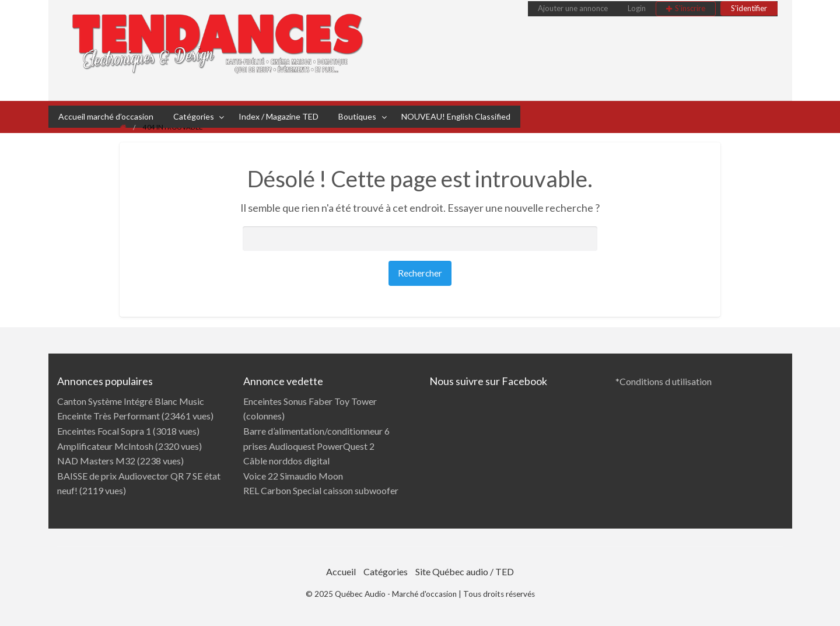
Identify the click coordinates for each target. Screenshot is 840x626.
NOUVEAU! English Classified (456, 116)
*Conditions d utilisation (664, 381)
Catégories (194, 116)
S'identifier (749, 8)
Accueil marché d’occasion (106, 116)
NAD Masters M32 (96, 461)
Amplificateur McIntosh (105, 446)
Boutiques (357, 116)
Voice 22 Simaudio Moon (293, 476)
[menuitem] (573, 9)
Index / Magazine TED (279, 116)
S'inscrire (690, 8)
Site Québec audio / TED (465, 571)
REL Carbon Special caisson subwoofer (321, 490)
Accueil (341, 571)
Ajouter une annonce (573, 8)
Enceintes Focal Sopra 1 (104, 431)
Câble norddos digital (286, 461)
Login (637, 8)
